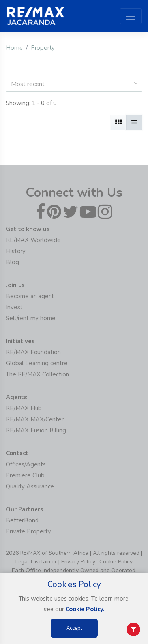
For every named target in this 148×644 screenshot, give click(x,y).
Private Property (28, 531)
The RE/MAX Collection (37, 374)
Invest (14, 307)
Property (43, 48)
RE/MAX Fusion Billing (36, 430)
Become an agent (30, 296)
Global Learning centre (37, 363)
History (16, 251)
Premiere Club (25, 475)
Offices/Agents (26, 464)
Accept (74, 628)
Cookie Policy (116, 562)
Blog (12, 262)
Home (14, 48)
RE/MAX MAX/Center (35, 419)
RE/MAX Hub (24, 408)
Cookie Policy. (85, 609)
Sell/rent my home (31, 318)
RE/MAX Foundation (33, 352)
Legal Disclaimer (36, 562)
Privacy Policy (78, 562)
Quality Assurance (30, 486)
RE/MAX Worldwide (33, 240)
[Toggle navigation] (131, 16)
